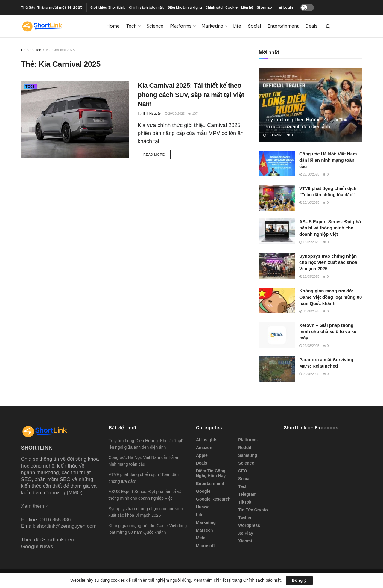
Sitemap (264, 7)
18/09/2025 (309, 242)
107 (193, 114)
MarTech (205, 530)
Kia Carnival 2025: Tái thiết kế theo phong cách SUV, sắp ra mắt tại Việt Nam (191, 95)
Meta (201, 538)
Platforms (181, 26)
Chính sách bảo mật (146, 7)
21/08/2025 (309, 374)
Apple (202, 455)
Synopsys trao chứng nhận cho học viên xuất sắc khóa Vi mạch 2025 (328, 262)
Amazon (204, 448)
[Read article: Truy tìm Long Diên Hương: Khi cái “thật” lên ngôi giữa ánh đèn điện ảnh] (310, 105)
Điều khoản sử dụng (185, 7)
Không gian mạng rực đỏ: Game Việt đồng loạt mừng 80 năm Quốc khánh (330, 297)
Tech (131, 26)
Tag (38, 50)
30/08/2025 (309, 311)
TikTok (245, 502)
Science (155, 26)
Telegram (247, 494)
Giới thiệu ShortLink (108, 7)
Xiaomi (245, 541)
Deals (311, 26)
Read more (157, 154)
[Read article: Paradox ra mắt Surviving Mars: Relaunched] (277, 369)
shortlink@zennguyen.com (67, 526)
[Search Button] (328, 26)
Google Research (213, 499)
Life (237, 26)
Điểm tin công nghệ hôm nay (211, 473)
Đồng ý (299, 580)
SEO (243, 471)
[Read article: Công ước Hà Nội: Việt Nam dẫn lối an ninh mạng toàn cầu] (277, 164)
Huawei (203, 507)
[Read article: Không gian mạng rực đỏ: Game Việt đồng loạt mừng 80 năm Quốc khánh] (277, 300)
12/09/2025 (309, 276)
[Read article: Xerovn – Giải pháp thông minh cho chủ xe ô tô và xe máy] (277, 335)
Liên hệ (247, 7)
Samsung (248, 455)
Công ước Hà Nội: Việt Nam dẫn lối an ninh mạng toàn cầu (328, 160)
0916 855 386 (55, 520)
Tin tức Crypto (253, 510)
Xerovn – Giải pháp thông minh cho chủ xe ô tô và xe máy (328, 331)
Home (113, 26)
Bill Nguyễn (152, 114)
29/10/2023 (175, 114)
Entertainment (283, 26)
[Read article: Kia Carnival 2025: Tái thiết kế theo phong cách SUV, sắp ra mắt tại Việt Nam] (75, 120)
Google (203, 491)
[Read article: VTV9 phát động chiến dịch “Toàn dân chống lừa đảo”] (277, 198)
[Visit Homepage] (59, 26)
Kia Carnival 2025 (61, 50)
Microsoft (205, 546)
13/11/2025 (273, 135)
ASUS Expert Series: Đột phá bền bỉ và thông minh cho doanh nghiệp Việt (330, 228)
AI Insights (207, 440)
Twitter (245, 518)
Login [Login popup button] (286, 7)
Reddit (245, 448)
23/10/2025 (309, 202)
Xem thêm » (35, 506)
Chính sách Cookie (222, 7)
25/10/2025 (309, 174)
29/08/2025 (309, 346)
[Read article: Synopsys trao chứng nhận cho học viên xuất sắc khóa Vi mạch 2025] (277, 266)
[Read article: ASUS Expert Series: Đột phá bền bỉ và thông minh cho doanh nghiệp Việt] (277, 231)
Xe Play (246, 533)
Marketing (212, 26)
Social (254, 26)
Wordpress (249, 525)
